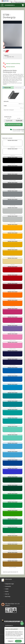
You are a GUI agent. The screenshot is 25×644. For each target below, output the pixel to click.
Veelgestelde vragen (10, 584)
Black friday (8, 597)
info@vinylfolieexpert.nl (20, 2)
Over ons (7, 594)
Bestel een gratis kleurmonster (10, 572)
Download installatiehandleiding (13, 64)
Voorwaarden (8, 586)
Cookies (7, 589)
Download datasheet (10, 67)
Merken (7, 591)
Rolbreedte (6, 101)
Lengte (5, 106)
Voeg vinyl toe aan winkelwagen (13, 125)
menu (2, 5)
